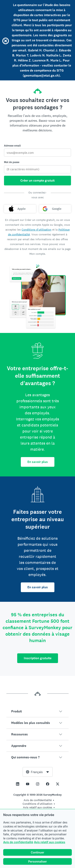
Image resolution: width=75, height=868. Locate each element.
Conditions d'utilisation (36, 230)
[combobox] (38, 772)
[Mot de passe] (37, 169)
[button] (37, 711)
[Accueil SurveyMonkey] (38, 90)
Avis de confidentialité (18, 842)
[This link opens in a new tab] (18, 784)
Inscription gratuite (38, 658)
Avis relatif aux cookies (50, 842)
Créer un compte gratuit (37, 180)
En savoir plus (38, 462)
